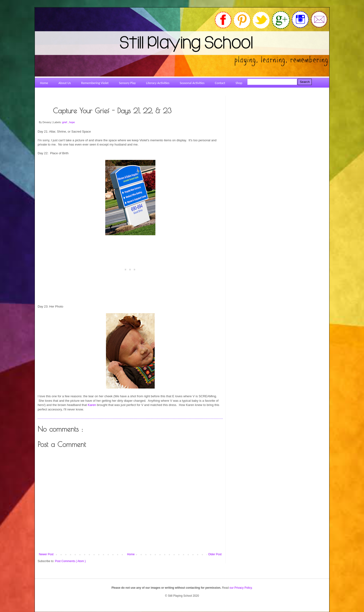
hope (72, 122)
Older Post (215, 554)
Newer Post (46, 554)
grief (65, 122)
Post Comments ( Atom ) (70, 561)
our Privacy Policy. (241, 588)
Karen (92, 405)
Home (131, 554)
